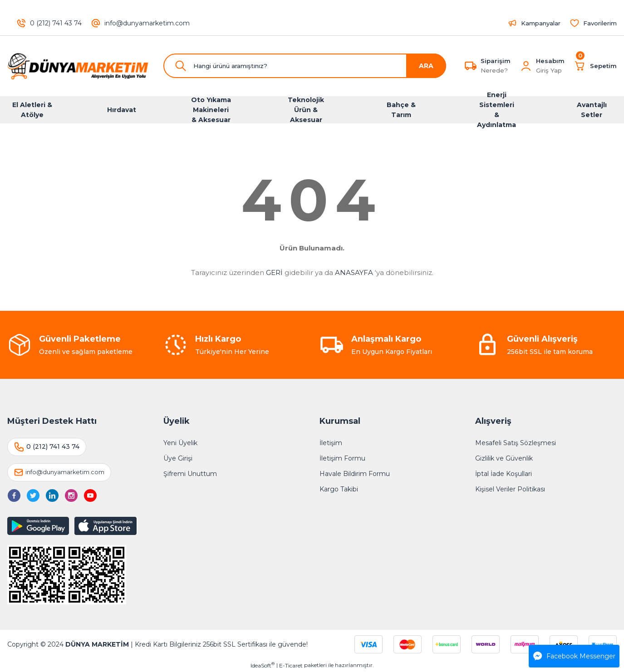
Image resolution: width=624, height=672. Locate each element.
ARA (426, 66)
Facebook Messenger (574, 656)
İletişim (331, 443)
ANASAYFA (354, 272)
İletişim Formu (342, 458)
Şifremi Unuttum (190, 474)
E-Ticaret (291, 665)
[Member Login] (526, 66)
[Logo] (78, 66)
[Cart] (595, 66)
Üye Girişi (178, 458)
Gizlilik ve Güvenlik (504, 458)
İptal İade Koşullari (504, 474)
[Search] (305, 66)
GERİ (274, 272)
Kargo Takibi (339, 489)
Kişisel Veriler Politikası (510, 489)
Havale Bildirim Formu (355, 474)
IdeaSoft (263, 665)
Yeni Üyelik (180, 443)
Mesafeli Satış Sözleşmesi (516, 443)
